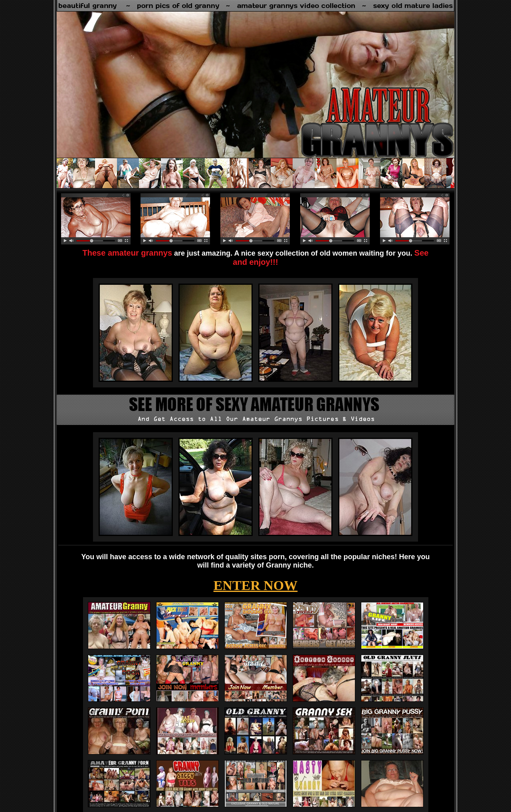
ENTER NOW (256, 585)
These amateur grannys (128, 253)
